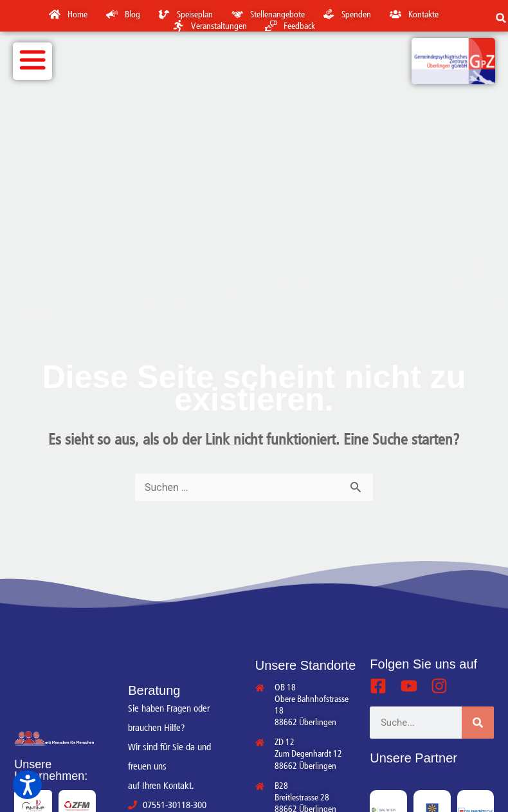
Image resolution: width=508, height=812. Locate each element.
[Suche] (478, 723)
